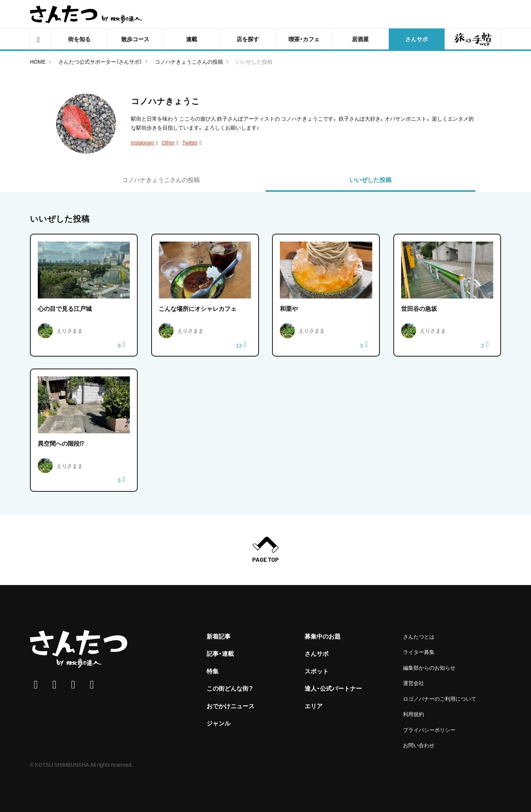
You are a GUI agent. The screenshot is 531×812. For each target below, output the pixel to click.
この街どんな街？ (230, 688)
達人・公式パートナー (333, 688)
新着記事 (219, 636)
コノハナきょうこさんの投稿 (189, 61)
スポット (317, 671)
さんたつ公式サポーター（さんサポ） (100, 61)
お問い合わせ (419, 745)
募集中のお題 (323, 636)
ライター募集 (419, 652)
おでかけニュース (231, 706)
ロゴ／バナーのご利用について (440, 699)
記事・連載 (220, 653)
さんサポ (317, 653)
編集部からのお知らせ (429, 667)
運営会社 (413, 683)
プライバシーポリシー (429, 730)
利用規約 (413, 714)
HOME (38, 61)
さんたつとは (419, 636)
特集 (213, 671)
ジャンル (219, 723)
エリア (314, 706)
